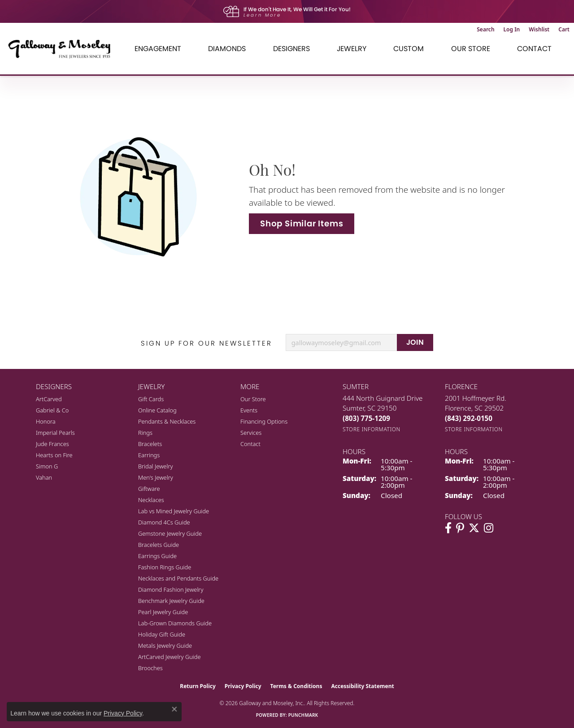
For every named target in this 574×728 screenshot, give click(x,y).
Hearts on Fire (54, 455)
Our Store (471, 49)
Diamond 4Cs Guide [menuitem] (164, 522)
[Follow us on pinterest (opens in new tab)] (460, 528)
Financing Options (264, 421)
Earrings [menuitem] (149, 455)
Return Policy (198, 686)
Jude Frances (52, 444)
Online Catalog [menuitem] (157, 410)
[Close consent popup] (174, 709)
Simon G (47, 466)
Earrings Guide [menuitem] (157, 556)
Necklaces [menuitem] (151, 500)
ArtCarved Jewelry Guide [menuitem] (170, 657)
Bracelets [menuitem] (150, 444)
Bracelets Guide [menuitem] (159, 545)
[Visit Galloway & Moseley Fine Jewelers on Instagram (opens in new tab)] (489, 528)
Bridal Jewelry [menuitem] (155, 466)
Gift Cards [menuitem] (151, 399)
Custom (409, 49)
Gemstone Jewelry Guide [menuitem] (170, 533)
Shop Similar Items (302, 223)
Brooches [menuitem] (150, 668)
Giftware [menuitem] (149, 489)
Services (251, 433)
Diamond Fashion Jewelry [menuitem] (171, 589)
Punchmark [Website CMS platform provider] (303, 715)
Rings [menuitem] (145, 433)
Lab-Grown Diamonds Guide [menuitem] (175, 623)
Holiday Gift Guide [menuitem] (162, 634)
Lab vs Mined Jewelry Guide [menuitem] (174, 511)
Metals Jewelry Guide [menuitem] (165, 646)
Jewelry (352, 49)
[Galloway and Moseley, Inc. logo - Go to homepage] (63, 49)
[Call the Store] (366, 418)
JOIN (415, 342)
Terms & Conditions (296, 686)
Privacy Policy (243, 686)
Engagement (158, 49)
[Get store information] (372, 429)
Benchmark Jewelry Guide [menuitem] (171, 601)
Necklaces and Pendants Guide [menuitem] (178, 578)
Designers (291, 49)
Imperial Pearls (55, 433)
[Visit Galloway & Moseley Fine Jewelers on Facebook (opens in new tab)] (448, 528)
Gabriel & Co (52, 410)
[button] (485, 30)
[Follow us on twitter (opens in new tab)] (474, 528)
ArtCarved (49, 399)
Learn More (262, 15)
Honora (46, 421)
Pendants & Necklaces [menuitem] (167, 421)
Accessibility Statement (362, 686)
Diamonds (227, 49)
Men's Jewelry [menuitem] (156, 477)
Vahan (44, 477)
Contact (534, 49)
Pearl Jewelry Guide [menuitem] (163, 612)
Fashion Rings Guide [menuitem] (165, 567)
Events (249, 410)
